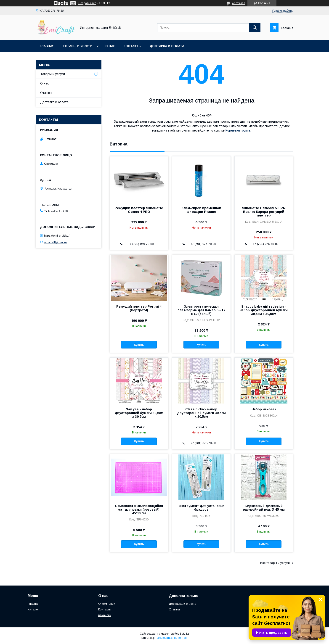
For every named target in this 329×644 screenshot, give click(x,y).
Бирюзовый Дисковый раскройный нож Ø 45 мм (264, 508)
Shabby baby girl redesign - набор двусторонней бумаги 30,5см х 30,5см (264, 310)
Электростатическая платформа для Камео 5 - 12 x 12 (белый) (201, 310)
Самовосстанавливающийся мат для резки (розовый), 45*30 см (139, 509)
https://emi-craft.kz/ (57, 236)
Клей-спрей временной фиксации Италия (201, 210)
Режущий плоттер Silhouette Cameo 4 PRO (139, 210)
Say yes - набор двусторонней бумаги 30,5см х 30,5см (139, 413)
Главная (47, 46)
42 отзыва (239, 3)
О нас (110, 46)
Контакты (133, 46)
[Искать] (255, 28)
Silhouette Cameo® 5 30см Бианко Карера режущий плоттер (264, 212)
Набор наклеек (264, 409)
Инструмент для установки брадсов (201, 508)
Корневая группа (238, 130)
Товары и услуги (78, 46)
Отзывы (46, 93)
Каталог (33, 609)
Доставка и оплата (167, 46)
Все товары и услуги (275, 563)
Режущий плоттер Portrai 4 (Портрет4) (139, 308)
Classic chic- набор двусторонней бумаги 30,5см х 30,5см (201, 413)
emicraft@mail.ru (56, 242)
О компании (107, 604)
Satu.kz (184, 634)
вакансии (105, 615)
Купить (139, 345)
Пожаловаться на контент (171, 638)
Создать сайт (87, 3)
